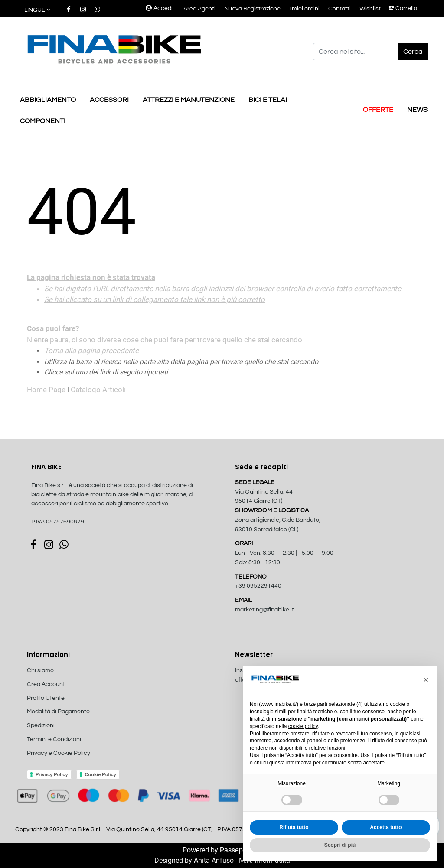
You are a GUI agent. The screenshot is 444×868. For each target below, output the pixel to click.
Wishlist (370, 9)
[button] (38, 10)
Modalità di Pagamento (58, 712)
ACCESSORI (109, 100)
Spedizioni (41, 725)
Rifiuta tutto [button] (294, 827)
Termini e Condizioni (54, 739)
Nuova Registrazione (252, 9)
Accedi (159, 8)
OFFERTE (378, 110)
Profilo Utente (46, 698)
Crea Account (46, 684)
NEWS (417, 110)
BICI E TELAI (268, 100)
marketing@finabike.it (264, 610)
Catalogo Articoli (98, 390)
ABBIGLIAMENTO (48, 100)
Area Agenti (199, 9)
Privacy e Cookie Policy (59, 753)
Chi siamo (40, 670)
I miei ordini (304, 9)
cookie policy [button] (303, 726)
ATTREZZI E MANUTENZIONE (189, 100)
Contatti (340, 9)
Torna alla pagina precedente (91, 351)
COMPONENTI (43, 121)
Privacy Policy (52, 774)
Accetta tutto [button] (386, 827)
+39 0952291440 (258, 586)
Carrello (403, 8)
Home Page (47, 390)
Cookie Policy (101, 774)
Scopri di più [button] (340, 845)
